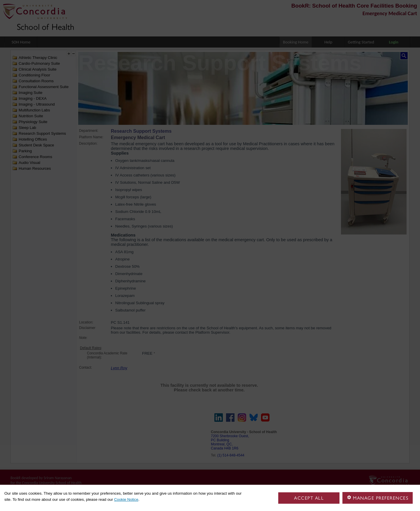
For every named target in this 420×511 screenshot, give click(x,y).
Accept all (309, 498)
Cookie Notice (126, 499)
